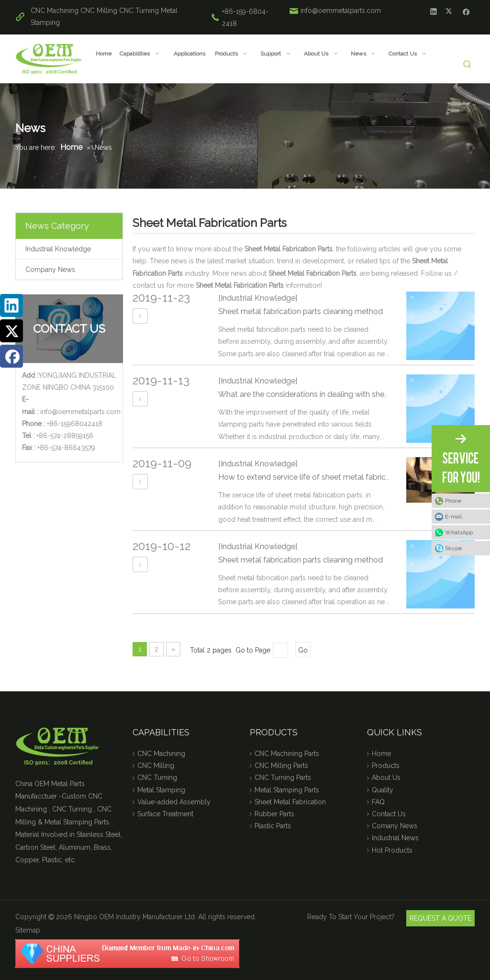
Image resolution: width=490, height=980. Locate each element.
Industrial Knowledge (58, 249)
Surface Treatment (165, 814)
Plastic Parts (273, 826)
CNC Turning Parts (283, 777)
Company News (50, 270)
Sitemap (28, 930)
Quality (383, 790)
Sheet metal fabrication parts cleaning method (301, 311)
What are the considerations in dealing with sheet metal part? (326, 394)
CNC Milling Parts (281, 766)
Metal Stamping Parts (287, 790)
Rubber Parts (274, 814)
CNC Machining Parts (287, 754)
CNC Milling (99, 11)
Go (303, 650)
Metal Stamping (161, 790)
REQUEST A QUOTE (440, 918)
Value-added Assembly (174, 802)
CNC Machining (55, 11)
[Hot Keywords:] (468, 65)
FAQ (378, 802)
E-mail (453, 517)
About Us (386, 777)
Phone (453, 501)
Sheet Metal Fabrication (290, 802)
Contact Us (389, 814)
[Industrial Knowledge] (258, 298)
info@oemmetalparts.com (341, 11)
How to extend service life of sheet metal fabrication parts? (323, 477)
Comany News (395, 826)
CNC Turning (139, 11)
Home (381, 754)
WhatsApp (459, 532)
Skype (453, 548)
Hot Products (392, 850)
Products (386, 766)
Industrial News (395, 838)
